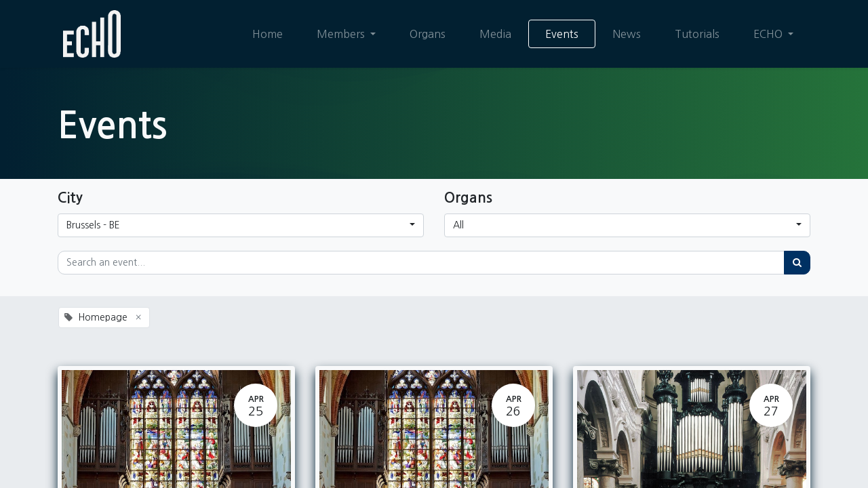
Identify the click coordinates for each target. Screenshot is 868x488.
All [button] (458, 225)
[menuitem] (268, 34)
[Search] (797, 263)
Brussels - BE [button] (93, 225)
